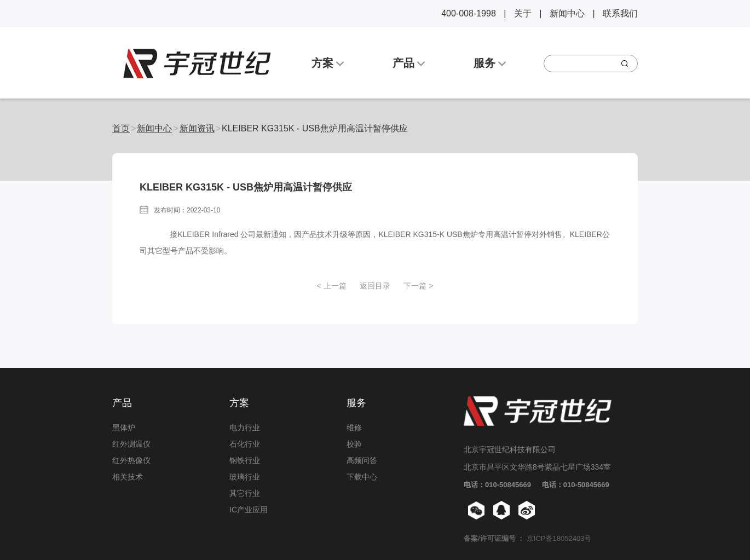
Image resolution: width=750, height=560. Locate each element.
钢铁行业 (245, 460)
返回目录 (375, 286)
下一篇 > (418, 286)
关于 (523, 13)
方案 (328, 63)
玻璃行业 (245, 477)
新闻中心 (567, 13)
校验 (354, 444)
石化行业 (245, 444)
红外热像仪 (131, 460)
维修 (354, 428)
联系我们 (620, 13)
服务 (490, 63)
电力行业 (245, 428)
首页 (121, 128)
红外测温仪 (131, 444)
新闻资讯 (197, 128)
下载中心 (362, 477)
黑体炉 (124, 428)
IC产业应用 (249, 510)
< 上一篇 (331, 286)
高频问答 (362, 460)
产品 (409, 63)
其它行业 (245, 493)
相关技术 (128, 477)
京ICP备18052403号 (559, 538)
